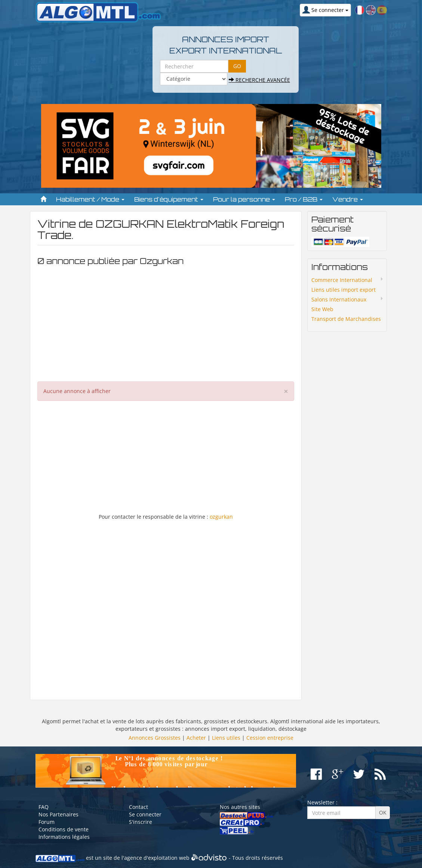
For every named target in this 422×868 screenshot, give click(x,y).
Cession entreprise (270, 738)
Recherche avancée (259, 80)
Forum (47, 822)
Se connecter (145, 814)
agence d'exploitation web (157, 858)
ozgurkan (221, 517)
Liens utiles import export (344, 290)
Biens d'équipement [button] (169, 199)
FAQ (44, 807)
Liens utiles (226, 738)
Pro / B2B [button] (304, 199)
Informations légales (64, 837)
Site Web (322, 309)
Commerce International (342, 280)
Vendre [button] (348, 199)
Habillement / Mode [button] (90, 199)
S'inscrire (141, 822)
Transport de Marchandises (346, 319)
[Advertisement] (166, 322)
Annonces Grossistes (155, 738)
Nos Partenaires (58, 814)
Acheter (196, 738)
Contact (138, 807)
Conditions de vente (64, 829)
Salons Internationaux (339, 299)
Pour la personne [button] (244, 199)
